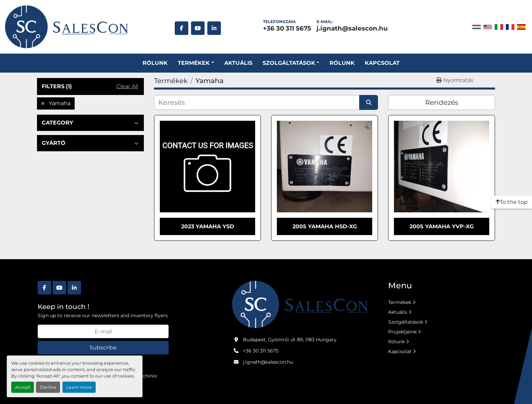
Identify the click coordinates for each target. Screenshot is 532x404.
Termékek (194, 63)
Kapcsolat (382, 63)
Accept (23, 387)
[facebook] (182, 28)
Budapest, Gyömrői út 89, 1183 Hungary (290, 340)
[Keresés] (257, 102)
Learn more (79, 387)
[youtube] (198, 28)
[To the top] (512, 202)
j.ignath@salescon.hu (352, 28)
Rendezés (442, 102)
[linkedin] (214, 28)
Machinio (146, 376)
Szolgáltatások (406, 322)
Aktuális (238, 63)
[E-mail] (103, 331)
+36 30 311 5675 (287, 28)
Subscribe (103, 348)
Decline (48, 387)
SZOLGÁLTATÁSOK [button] (289, 63)
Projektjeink (402, 332)
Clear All (127, 86)
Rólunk (155, 63)
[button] (196, 63)
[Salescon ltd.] (300, 304)
